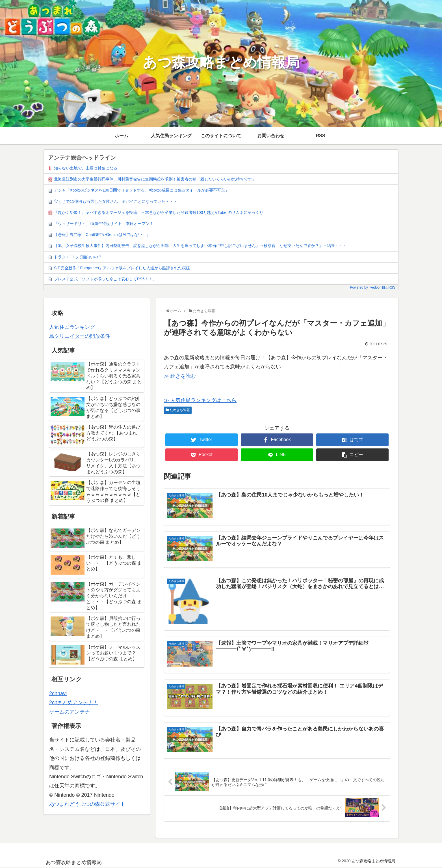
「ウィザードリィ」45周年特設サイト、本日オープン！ (104, 224)
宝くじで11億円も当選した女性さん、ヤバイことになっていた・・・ (116, 201)
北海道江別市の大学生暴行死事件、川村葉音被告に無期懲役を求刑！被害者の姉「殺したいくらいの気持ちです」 (155, 179)
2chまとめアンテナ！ (74, 702)
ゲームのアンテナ (70, 712)
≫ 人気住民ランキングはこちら (200, 400)
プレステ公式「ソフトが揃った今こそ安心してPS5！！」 (105, 279)
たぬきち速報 (178, 410)
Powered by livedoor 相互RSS (373, 287)
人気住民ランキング (72, 327)
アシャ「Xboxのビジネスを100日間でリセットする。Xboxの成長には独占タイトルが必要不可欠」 (141, 190)
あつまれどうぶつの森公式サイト (87, 804)
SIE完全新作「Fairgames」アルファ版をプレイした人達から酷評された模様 (122, 268)
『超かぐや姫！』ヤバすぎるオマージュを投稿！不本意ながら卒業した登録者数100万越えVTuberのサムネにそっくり (159, 212)
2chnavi (58, 693)
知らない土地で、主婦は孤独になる (86, 168)
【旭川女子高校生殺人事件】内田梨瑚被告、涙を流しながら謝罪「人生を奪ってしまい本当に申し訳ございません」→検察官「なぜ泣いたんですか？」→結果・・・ (200, 246)
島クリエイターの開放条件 (80, 336)
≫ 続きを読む (180, 376)
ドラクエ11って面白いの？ (78, 257)
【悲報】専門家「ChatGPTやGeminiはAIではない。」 (102, 235)
